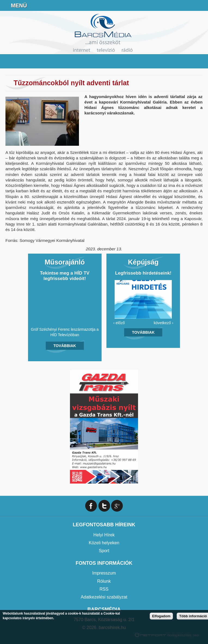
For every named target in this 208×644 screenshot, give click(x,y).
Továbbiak (65, 346)
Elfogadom (161, 616)
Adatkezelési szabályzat (104, 597)
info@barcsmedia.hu (188, 5)
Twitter (104, 506)
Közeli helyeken (104, 543)
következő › (164, 323)
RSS (104, 589)
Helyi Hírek (104, 535)
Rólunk (104, 581)
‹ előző (119, 323)
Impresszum (104, 573)
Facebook (201, 5)
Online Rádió (161, 5)
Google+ (117, 506)
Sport (104, 551)
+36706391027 (174, 5)
